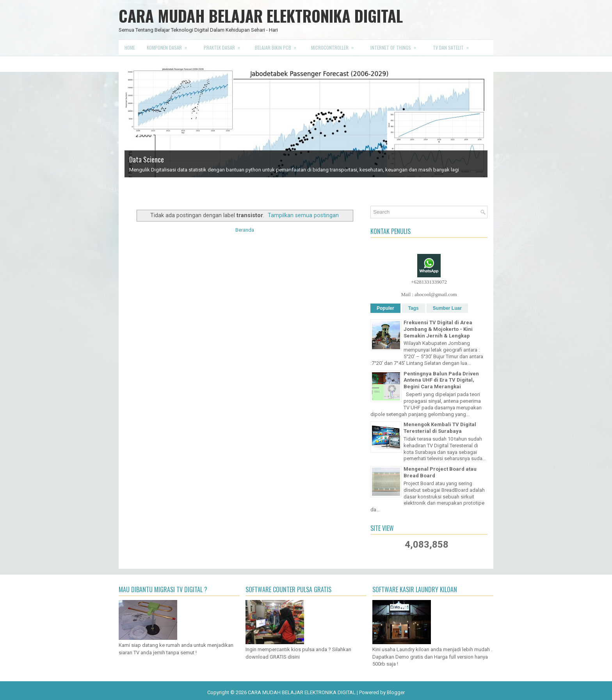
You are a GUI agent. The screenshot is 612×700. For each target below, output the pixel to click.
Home (130, 47)
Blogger (396, 692)
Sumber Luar (447, 308)
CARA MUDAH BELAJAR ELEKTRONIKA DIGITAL (261, 16)
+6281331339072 (429, 282)
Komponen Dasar (169, 45)
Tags (414, 308)
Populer (385, 308)
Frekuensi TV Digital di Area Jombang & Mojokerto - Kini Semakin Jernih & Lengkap (438, 329)
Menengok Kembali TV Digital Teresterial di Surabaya (440, 428)
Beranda (245, 230)
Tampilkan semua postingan (303, 215)
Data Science (147, 159)
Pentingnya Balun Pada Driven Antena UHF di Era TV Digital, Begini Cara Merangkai (441, 380)
